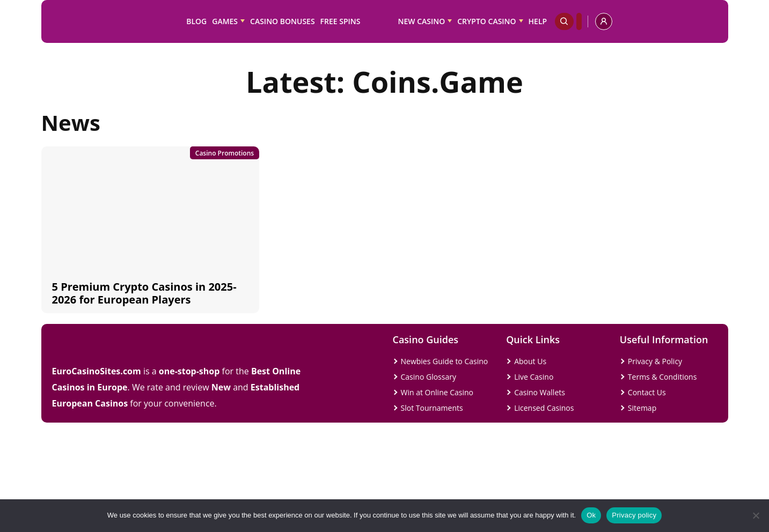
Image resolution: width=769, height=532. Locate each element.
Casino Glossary (429, 377)
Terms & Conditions (662, 377)
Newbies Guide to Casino (445, 361)
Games (225, 21)
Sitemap (642, 408)
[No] (756, 515)
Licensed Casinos (544, 408)
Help (538, 21)
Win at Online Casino (437, 392)
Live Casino (534, 377)
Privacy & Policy (655, 361)
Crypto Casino (486, 21)
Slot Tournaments (432, 408)
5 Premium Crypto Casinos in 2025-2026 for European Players (144, 293)
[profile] (604, 21)
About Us (530, 361)
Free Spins (340, 21)
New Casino (422, 21)
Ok (591, 515)
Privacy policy (634, 515)
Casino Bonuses (283, 21)
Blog (196, 21)
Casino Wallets (540, 392)
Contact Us (647, 392)
